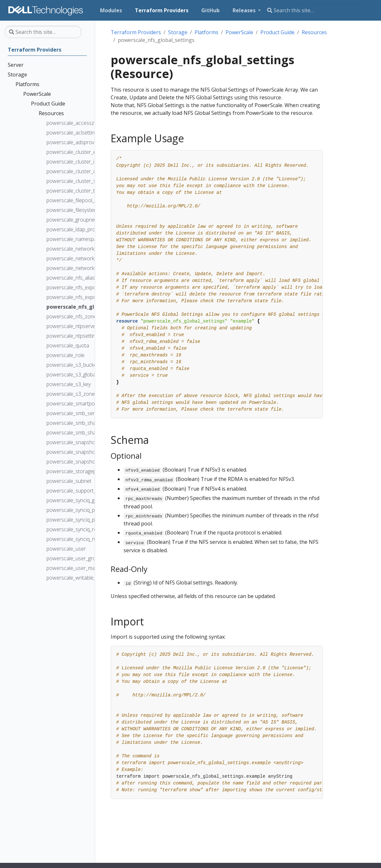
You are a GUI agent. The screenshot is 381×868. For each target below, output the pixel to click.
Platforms (206, 32)
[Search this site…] (314, 10)
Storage (178, 32)
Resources (314, 32)
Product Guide (277, 32)
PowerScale (239, 32)
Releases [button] (245, 10)
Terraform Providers (136, 32)
